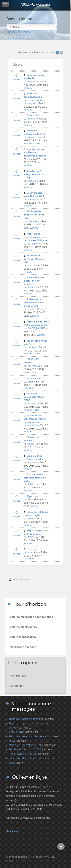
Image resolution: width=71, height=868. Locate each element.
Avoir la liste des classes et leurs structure (34, 281)
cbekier (32, 119)
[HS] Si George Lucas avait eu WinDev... (36, 532)
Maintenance (33, 378)
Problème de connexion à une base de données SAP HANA (36, 237)
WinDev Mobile (32, 143)
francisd (32, 199)
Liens (10, 861)
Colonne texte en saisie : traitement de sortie (35, 478)
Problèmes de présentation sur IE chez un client (33, 302)
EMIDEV (33, 287)
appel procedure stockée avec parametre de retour (35, 152)
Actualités (29, 388)
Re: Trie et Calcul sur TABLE (25, 749)
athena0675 (34, 366)
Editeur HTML (33, 115)
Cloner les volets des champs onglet (36, 514)
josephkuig (34, 221)
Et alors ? (31, 549)
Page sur (46, 52)
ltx (29, 159)
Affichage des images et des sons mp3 (34, 215)
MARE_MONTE (36, 328)
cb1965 (32, 347)
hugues (32, 82)
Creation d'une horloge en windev (33, 457)
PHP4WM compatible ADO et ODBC (34, 397)
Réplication (32, 496)
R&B (30, 382)
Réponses (16, 80)
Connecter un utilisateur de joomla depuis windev (35, 419)
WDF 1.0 (50, 857)
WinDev (28, 88)
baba (31, 266)
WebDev (34, 316)
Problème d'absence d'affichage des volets (36, 323)
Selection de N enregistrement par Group (34, 174)
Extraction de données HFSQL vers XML (35, 259)
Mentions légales (17, 857)
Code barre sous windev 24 (34, 77)
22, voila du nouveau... (31, 439)
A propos (36, 857)
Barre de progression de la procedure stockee (34, 97)
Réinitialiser (13, 831)
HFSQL (28, 272)
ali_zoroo (33, 244)
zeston (31, 137)
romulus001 (34, 309)
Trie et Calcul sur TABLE (23, 754)
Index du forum (16, 38)
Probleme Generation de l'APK (34, 132)
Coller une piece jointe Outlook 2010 (34, 194)
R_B (30, 444)
